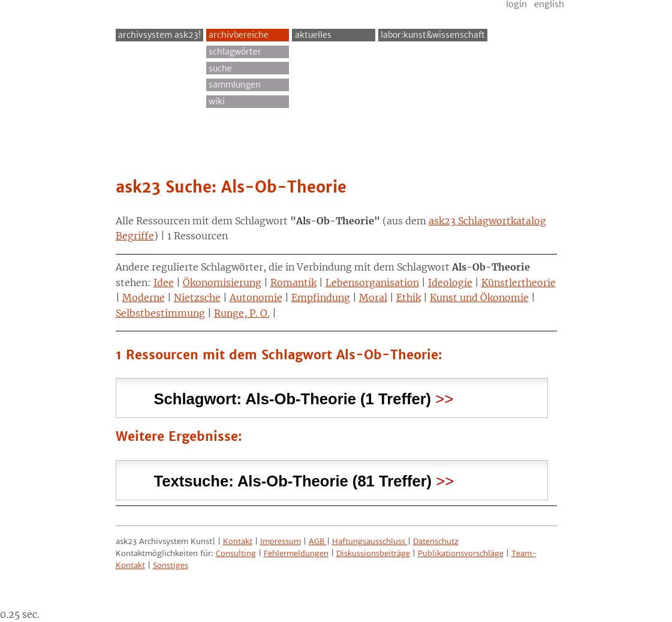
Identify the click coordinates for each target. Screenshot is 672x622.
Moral (373, 298)
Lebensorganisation (372, 283)
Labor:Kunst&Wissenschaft (433, 35)
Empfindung (321, 298)
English (549, 4)
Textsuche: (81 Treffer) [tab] (293, 480)
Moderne (144, 298)
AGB (318, 541)
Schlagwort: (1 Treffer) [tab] (293, 397)
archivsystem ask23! (159, 35)
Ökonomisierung (222, 283)
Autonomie (256, 298)
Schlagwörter (235, 52)
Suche (220, 68)
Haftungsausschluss (370, 541)
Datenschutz (436, 541)
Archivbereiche (239, 35)
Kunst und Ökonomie (479, 298)
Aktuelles (313, 35)
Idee (164, 283)
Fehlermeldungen (296, 553)
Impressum (281, 541)
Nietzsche (197, 298)
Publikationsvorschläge (461, 553)
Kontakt (238, 541)
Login (516, 4)
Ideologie (450, 283)
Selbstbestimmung (160, 313)
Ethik (409, 298)
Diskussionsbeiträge (373, 553)
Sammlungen (235, 85)
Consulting (236, 553)
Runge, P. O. (242, 313)
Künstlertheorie (519, 283)
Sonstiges (171, 565)
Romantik (293, 283)
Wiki (217, 101)
